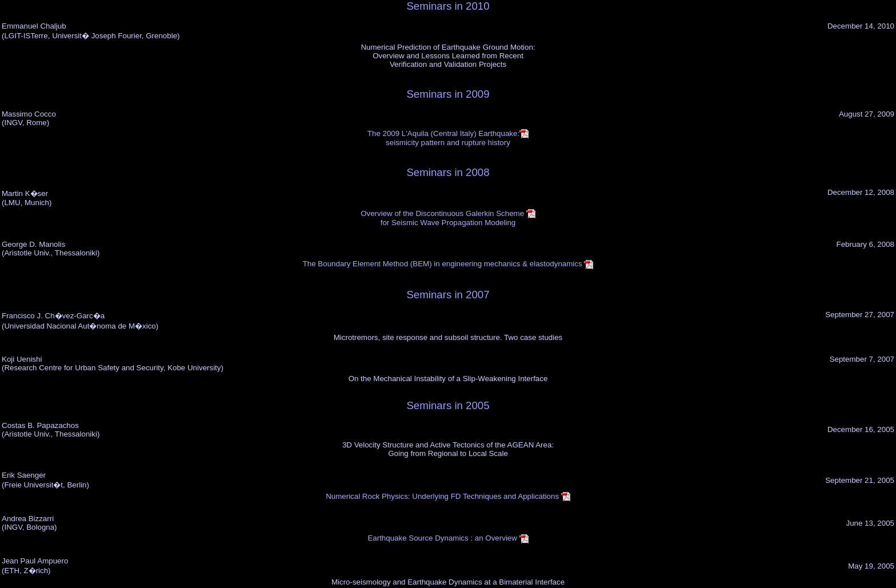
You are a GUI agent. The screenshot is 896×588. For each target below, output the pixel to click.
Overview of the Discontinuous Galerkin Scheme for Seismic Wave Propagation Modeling (448, 218)
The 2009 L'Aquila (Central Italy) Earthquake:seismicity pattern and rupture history (448, 138)
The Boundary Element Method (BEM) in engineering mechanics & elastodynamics (448, 264)
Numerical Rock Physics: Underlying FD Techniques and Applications (448, 496)
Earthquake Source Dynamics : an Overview (448, 538)
